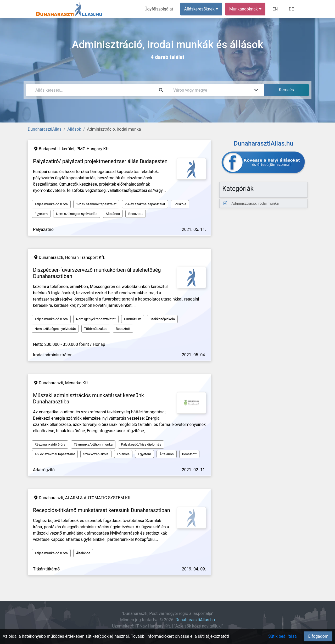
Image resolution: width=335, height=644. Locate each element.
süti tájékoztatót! (213, 636)
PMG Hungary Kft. (93, 149)
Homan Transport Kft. (85, 257)
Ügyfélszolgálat (159, 9)
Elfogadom (318, 636)
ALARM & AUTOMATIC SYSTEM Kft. (98, 498)
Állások (74, 129)
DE (291, 9)
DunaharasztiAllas (45, 129)
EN (275, 9)
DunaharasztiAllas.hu (195, 620)
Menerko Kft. (77, 383)
